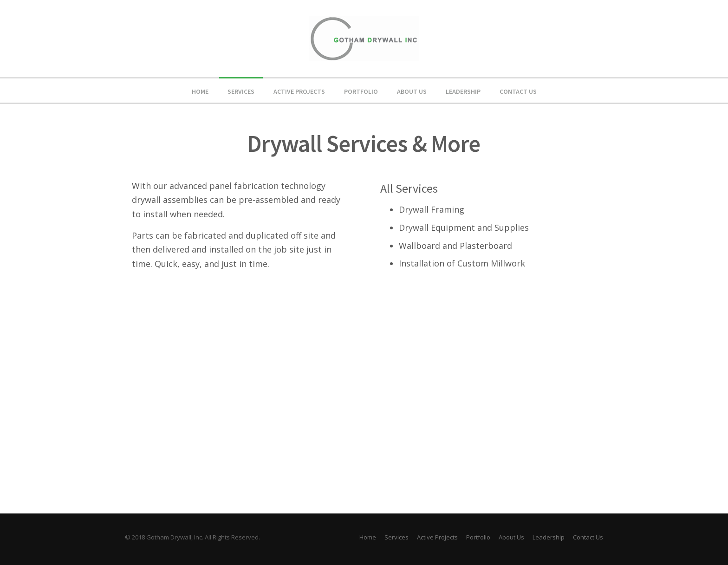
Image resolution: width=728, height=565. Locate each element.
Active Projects (299, 91)
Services (241, 91)
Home (200, 91)
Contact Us (518, 91)
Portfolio (361, 91)
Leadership (463, 91)
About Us (412, 91)
